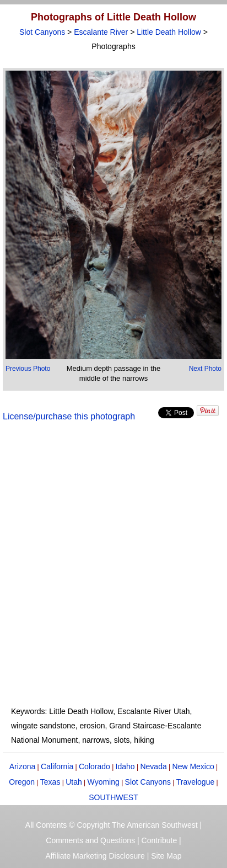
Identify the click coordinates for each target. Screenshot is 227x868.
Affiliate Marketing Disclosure (95, 856)
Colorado (94, 766)
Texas (50, 782)
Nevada (153, 766)
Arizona (22, 766)
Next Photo (205, 369)
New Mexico (193, 766)
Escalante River (101, 32)
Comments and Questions (90, 840)
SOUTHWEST (113, 797)
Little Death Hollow (169, 32)
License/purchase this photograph (69, 416)
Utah (74, 782)
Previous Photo (28, 369)
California (57, 766)
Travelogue (196, 782)
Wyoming (104, 782)
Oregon (22, 782)
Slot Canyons (42, 32)
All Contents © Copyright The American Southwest (112, 825)
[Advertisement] (113, 571)
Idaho (125, 766)
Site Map (166, 856)
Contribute (160, 840)
